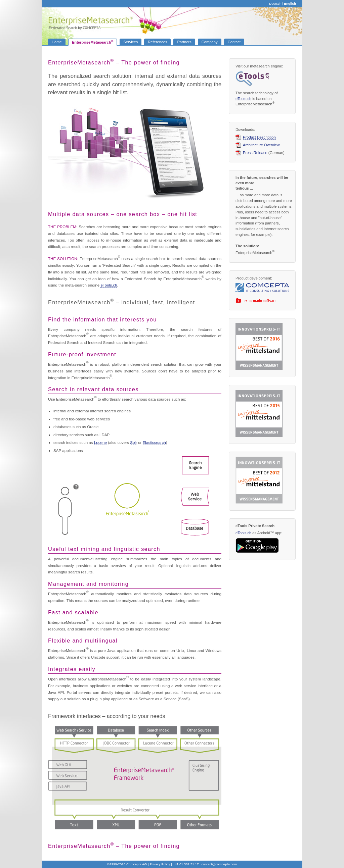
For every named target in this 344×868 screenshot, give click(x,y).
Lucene (100, 442)
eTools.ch (109, 285)
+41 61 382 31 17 (186, 864)
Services (131, 42)
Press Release (255, 153)
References (157, 42)
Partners (184, 42)
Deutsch (275, 4)
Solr (134, 442)
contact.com (219, 864)
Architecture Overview (261, 145)
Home (57, 42)
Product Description (259, 137)
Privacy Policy (160, 864)
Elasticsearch (154, 442)
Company (210, 42)
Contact (234, 42)
